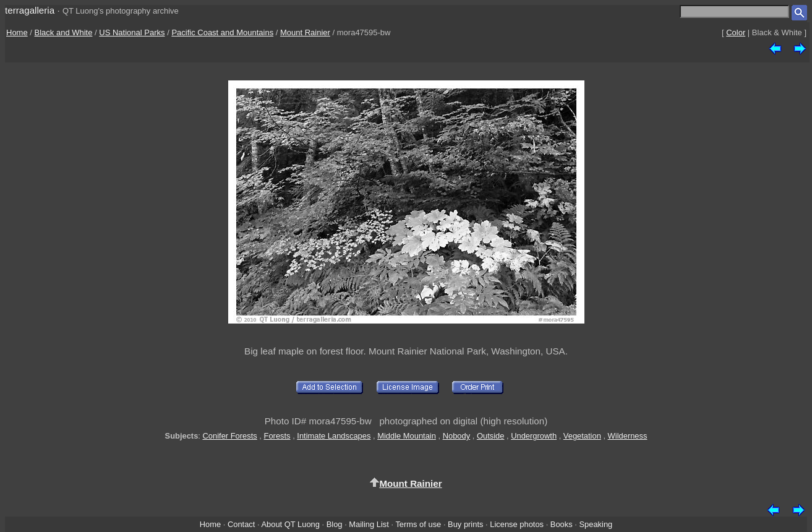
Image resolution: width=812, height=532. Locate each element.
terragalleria (30, 10)
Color (736, 32)
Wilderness (628, 436)
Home (17, 32)
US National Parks (132, 32)
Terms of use (418, 524)
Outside (490, 436)
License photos (517, 524)
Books (562, 524)
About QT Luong (290, 524)
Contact (241, 524)
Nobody (457, 436)
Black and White (64, 32)
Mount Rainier (305, 32)
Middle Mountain (407, 436)
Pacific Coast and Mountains (222, 32)
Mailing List (369, 524)
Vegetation (582, 436)
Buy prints (465, 524)
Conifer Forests (230, 436)
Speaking (596, 524)
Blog (335, 524)
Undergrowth (534, 436)
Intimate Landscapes (334, 436)
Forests (277, 436)
